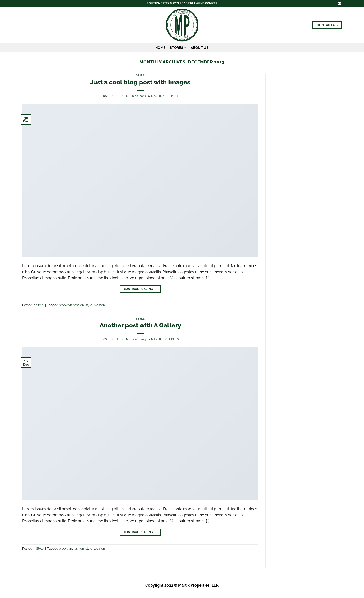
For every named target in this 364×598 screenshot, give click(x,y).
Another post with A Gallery (140, 325)
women (99, 305)
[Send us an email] (339, 4)
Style (140, 75)
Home (160, 48)
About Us (200, 48)
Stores (178, 48)
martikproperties (165, 96)
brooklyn (65, 305)
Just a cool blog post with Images (140, 82)
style (89, 305)
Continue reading (140, 289)
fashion (79, 305)
